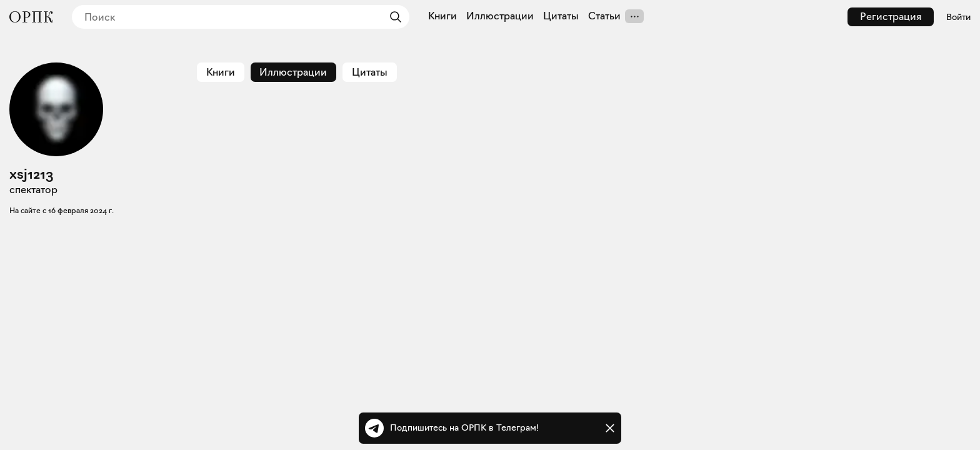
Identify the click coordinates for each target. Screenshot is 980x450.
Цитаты (561, 16)
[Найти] (392, 17)
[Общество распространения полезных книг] (31, 17)
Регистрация (891, 17)
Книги (442, 16)
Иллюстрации (500, 16)
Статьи (604, 16)
